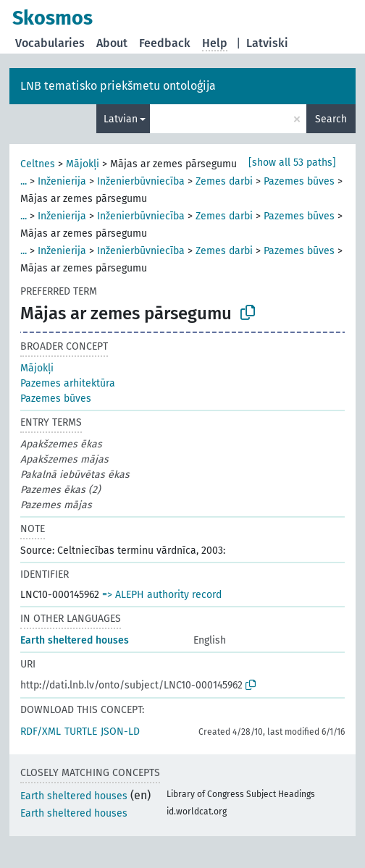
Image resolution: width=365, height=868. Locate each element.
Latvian (121, 119)
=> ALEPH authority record (162, 595)
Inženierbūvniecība (141, 181)
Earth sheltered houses (75, 640)
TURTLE (81, 732)
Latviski (267, 43)
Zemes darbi (224, 181)
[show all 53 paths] (292, 163)
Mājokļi (83, 164)
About (112, 43)
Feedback (165, 43)
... (24, 181)
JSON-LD (120, 732)
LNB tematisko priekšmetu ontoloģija (118, 86)
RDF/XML (41, 732)
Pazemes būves (299, 181)
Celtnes (38, 164)
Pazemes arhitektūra (68, 383)
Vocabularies (50, 43)
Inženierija (62, 181)
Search (331, 119)
